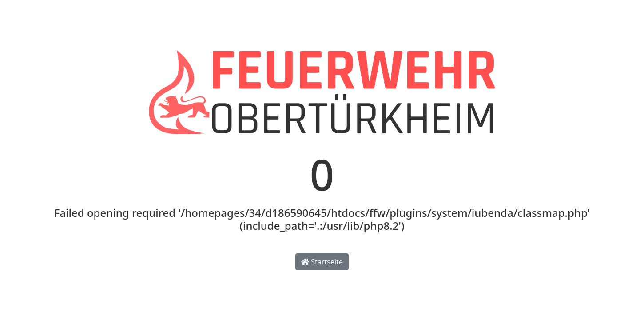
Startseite (322, 262)
